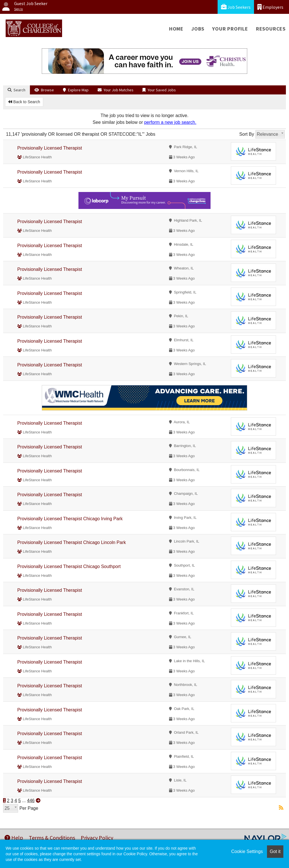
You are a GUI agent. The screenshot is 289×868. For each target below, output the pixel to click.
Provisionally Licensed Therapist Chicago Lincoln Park (72, 542)
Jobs (198, 29)
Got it (275, 851)
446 (31, 801)
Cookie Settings (247, 851)
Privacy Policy (97, 838)
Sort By (247, 134)
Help (14, 838)
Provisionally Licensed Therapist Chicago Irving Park (70, 519)
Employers (270, 7)
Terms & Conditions (52, 838)
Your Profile (230, 29)
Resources (271, 29)
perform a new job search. (170, 122)
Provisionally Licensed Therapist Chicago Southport (69, 566)
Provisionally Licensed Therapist (50, 148)
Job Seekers (236, 7)
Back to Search (24, 102)
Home (176, 29)
